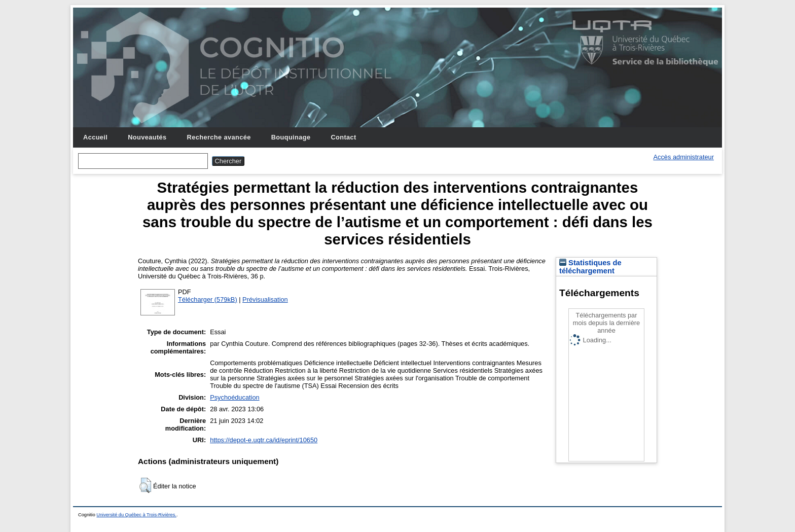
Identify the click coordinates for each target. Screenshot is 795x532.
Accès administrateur (684, 157)
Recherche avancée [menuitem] (219, 137)
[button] (145, 485)
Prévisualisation (265, 299)
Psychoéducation (234, 397)
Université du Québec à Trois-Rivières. (136, 515)
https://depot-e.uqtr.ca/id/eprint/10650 (264, 440)
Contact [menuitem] (343, 137)
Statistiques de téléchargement (590, 267)
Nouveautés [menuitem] (147, 137)
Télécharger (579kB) (208, 299)
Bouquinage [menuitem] (291, 137)
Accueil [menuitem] (95, 137)
